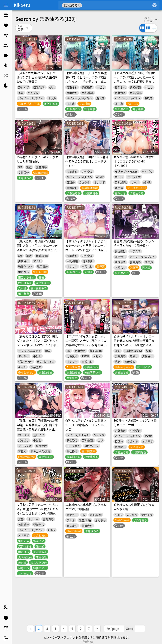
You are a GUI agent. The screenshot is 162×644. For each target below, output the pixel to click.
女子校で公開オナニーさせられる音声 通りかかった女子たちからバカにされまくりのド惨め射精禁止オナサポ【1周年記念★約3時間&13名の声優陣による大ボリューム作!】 (38, 515)
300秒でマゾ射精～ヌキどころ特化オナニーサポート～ (135, 423)
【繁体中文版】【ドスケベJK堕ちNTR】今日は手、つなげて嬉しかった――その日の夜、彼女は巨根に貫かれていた (86, 79)
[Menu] (6, 5)
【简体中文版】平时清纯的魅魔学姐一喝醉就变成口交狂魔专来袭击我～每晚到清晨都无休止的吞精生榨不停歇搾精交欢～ (37, 427)
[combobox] (117, 5)
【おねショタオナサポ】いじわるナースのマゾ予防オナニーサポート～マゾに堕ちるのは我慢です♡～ (86, 248)
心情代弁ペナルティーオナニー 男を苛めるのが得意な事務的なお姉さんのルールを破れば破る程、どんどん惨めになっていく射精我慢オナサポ (134, 345)
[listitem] (6, 15)
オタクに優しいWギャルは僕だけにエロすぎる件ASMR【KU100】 (134, 161)
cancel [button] (80, 5)
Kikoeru (22, 5)
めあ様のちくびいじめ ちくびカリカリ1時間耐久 (38, 159)
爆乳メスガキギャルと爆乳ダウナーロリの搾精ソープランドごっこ (86, 425)
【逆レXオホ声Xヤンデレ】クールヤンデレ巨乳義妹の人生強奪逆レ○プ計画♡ (38, 77)
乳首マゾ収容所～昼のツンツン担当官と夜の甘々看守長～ (134, 243)
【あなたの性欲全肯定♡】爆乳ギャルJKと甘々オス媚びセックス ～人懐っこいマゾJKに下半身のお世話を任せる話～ (38, 343)
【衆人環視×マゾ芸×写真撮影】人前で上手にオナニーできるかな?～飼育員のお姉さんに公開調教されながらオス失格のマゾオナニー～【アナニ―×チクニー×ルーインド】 (38, 252)
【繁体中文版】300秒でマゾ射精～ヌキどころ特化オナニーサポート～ (87, 161)
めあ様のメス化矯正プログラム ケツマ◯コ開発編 (86, 507)
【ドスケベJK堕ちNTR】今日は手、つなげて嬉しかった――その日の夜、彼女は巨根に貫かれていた (134, 79)
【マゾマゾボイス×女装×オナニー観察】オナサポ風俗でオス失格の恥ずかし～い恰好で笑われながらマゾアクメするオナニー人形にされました (86, 345)
